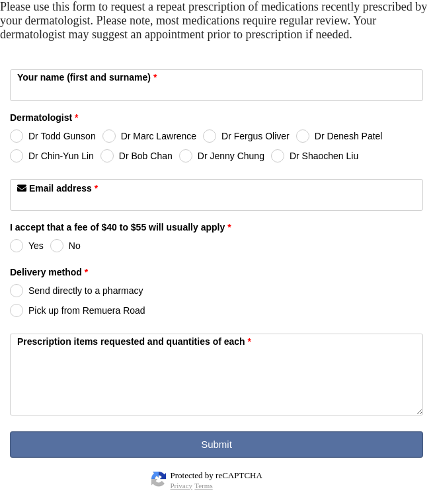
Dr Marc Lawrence (159, 136)
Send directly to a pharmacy (86, 291)
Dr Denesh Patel (349, 136)
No (75, 246)
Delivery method (49, 273)
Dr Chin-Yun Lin (61, 156)
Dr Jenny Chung (231, 156)
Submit (216, 444)
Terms (203, 486)
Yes (36, 246)
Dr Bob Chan (146, 156)
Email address (58, 188)
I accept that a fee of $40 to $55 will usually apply (121, 228)
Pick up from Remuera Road (87, 310)
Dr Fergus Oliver (256, 136)
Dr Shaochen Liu (324, 156)
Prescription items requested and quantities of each (134, 342)
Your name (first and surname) (87, 77)
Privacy (182, 486)
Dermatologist (44, 119)
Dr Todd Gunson (62, 136)
